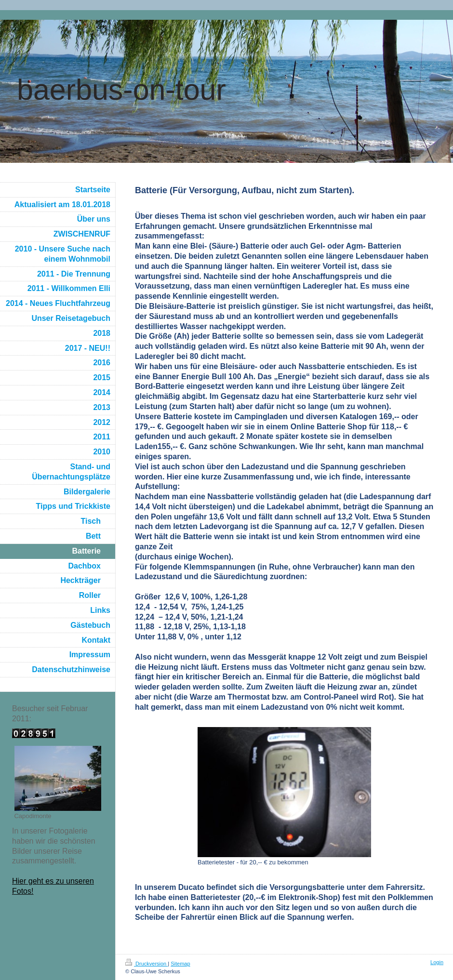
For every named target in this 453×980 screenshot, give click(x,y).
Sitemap (180, 964)
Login (437, 962)
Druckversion (147, 964)
